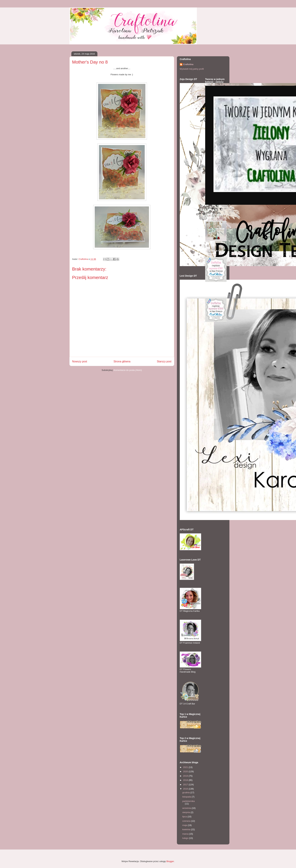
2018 (186, 780)
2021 (186, 767)
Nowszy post (80, 361)
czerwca (187, 821)
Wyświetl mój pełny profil (192, 69)
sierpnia (186, 812)
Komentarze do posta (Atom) (128, 370)
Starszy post (164, 361)
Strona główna (122, 361)
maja (185, 825)
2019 (186, 776)
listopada (187, 797)
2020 (186, 771)
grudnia (186, 792)
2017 (186, 785)
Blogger (170, 861)
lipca (185, 817)
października (188, 801)
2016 (186, 789)
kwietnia (187, 829)
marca (186, 834)
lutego (186, 838)
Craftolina (188, 64)
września (187, 808)
